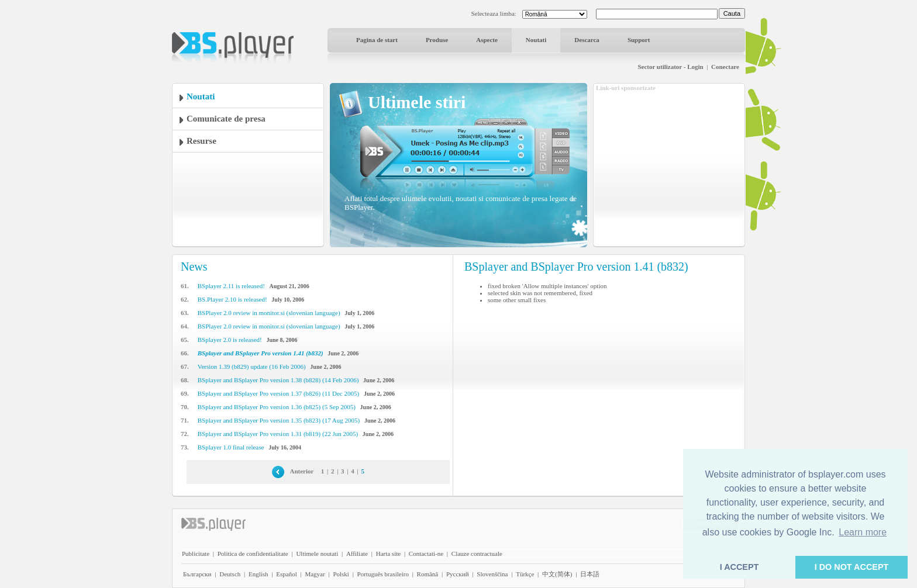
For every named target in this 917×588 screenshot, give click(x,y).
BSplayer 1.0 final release (231, 447)
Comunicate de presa (226, 119)
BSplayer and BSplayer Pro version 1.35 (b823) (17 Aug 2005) (279, 420)
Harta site (388, 554)
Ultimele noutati (317, 554)
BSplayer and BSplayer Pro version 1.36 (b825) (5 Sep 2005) (277, 407)
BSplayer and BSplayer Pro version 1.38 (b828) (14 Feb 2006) (278, 380)
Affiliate (357, 554)
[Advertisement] (669, 165)
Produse (437, 40)
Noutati (536, 40)
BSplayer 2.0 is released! (230, 340)
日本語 (590, 574)
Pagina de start (377, 40)
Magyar (315, 574)
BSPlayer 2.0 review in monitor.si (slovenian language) (269, 313)
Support (639, 40)
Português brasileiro (383, 574)
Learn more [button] (863, 532)
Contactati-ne (426, 554)
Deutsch (230, 574)
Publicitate (196, 554)
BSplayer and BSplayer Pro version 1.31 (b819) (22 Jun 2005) (278, 434)
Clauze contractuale (477, 554)
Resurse (201, 141)
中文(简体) (557, 574)
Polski (341, 574)
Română (428, 574)
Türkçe (525, 574)
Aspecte (487, 40)
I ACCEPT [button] (740, 567)
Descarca (587, 40)
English (258, 574)
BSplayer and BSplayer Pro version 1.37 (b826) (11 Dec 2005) (278, 393)
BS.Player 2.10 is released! (232, 299)
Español (286, 574)
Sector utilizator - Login (670, 67)
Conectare (725, 67)
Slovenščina (492, 574)
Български (197, 574)
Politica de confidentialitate (253, 554)
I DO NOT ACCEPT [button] (852, 567)
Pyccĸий (458, 574)
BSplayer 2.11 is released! (231, 286)
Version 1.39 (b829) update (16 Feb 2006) (252, 366)
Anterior (302, 471)
